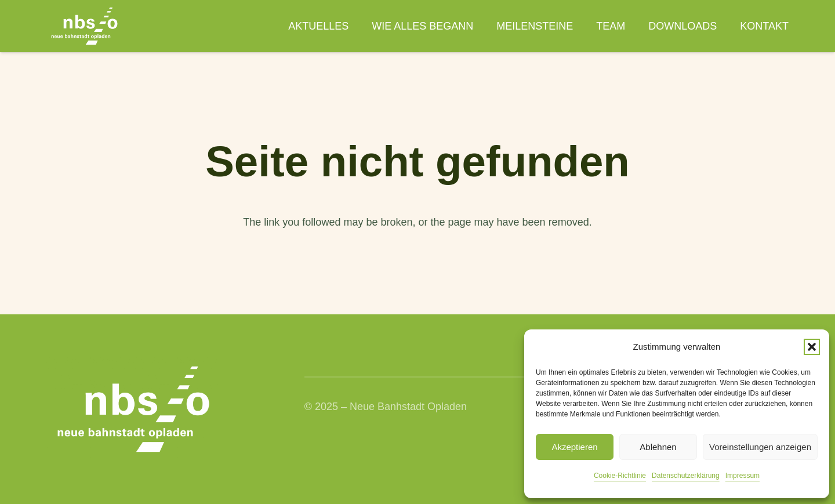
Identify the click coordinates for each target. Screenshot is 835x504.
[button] (812, 347)
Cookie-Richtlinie (620, 476)
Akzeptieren (574, 447)
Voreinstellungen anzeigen (760, 447)
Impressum (743, 476)
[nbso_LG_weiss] (84, 26)
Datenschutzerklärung (686, 476)
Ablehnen (658, 447)
